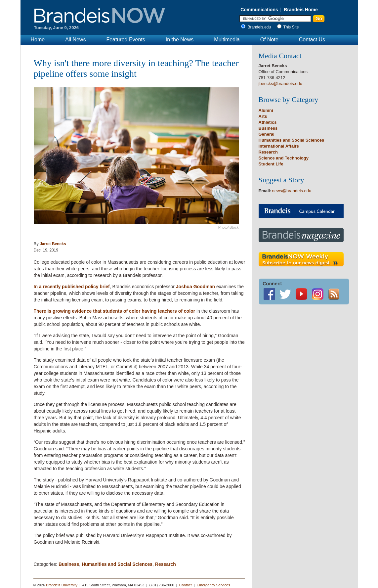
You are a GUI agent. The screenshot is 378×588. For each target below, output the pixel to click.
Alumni (266, 110)
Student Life (271, 164)
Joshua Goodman (195, 287)
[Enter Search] (275, 19)
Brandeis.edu (261, 27)
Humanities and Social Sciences (117, 564)
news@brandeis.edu (292, 191)
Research (166, 564)
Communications (259, 10)
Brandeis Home (301, 10)
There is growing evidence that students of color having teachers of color (115, 311)
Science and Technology (284, 158)
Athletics (268, 122)
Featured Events (126, 40)
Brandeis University (62, 585)
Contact (186, 585)
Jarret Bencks (53, 244)
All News (75, 40)
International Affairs (279, 146)
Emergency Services (213, 585)
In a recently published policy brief (72, 287)
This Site (291, 27)
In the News (180, 40)
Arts (263, 116)
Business (69, 564)
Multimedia (227, 40)
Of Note (269, 40)
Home (38, 40)
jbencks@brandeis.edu (280, 84)
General (267, 134)
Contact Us (312, 40)
